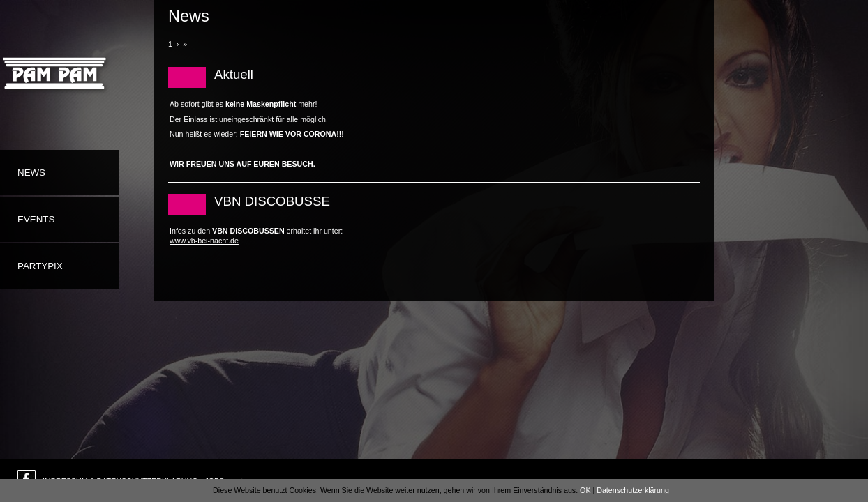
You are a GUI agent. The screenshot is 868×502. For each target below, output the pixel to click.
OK (585, 490)
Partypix (40, 266)
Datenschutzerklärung (633, 490)
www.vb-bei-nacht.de (204, 241)
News (31, 173)
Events (36, 219)
